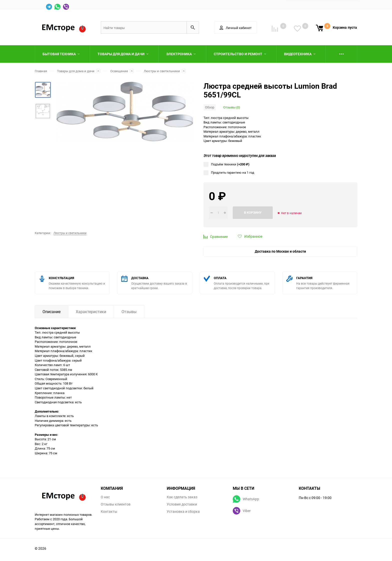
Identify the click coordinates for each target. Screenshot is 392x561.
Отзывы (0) (232, 107)
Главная (41, 71)
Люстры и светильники (162, 71)
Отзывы (129, 312)
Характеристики (91, 312)
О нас (105, 497)
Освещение (119, 71)
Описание (51, 312)
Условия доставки (182, 504)
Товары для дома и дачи (76, 71)
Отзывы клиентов (116, 504)
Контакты (109, 512)
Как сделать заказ (182, 497)
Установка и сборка (183, 512)
